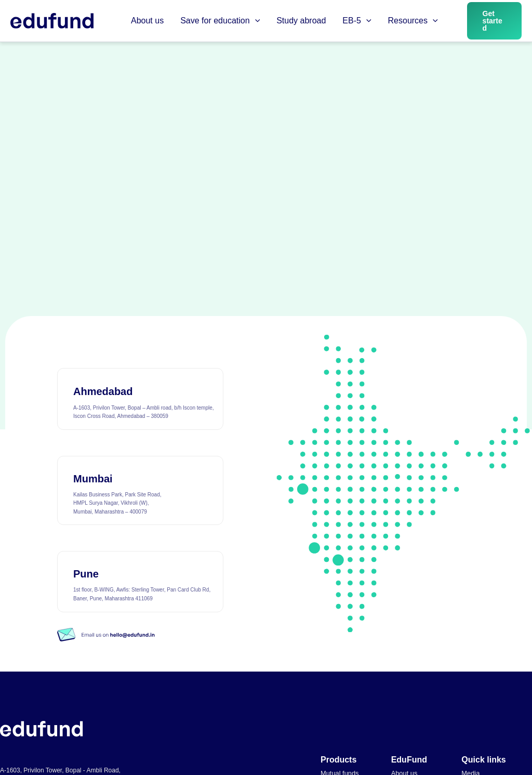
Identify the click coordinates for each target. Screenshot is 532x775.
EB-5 (357, 21)
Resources (413, 21)
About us (147, 21)
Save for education (220, 21)
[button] (255, 21)
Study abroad (301, 21)
